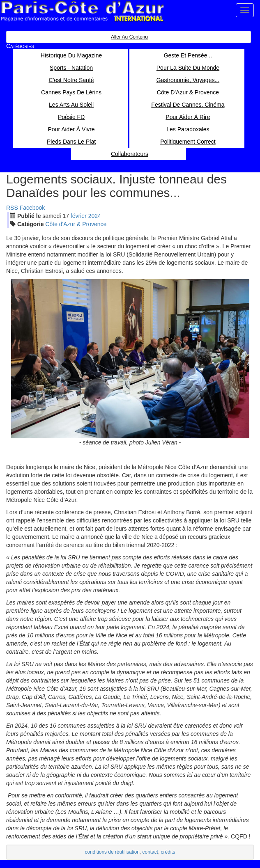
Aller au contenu (129, 37)
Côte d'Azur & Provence (76, 224)
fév (79, 216)
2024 (95, 216)
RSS (12, 208)
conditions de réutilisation (112, 852)
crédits (168, 852)
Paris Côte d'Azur (82, 11)
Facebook (32, 208)
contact (150, 852)
